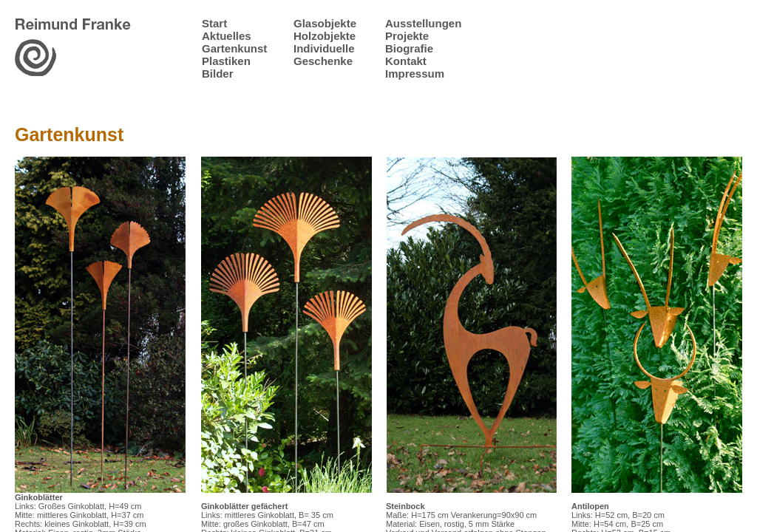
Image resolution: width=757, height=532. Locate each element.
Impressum (415, 74)
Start (214, 23)
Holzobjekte (325, 36)
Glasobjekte (325, 23)
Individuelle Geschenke (324, 55)
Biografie (409, 48)
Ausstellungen (423, 23)
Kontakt (406, 61)
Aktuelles (227, 36)
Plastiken (226, 61)
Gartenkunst (234, 48)
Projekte (407, 36)
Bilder (218, 74)
